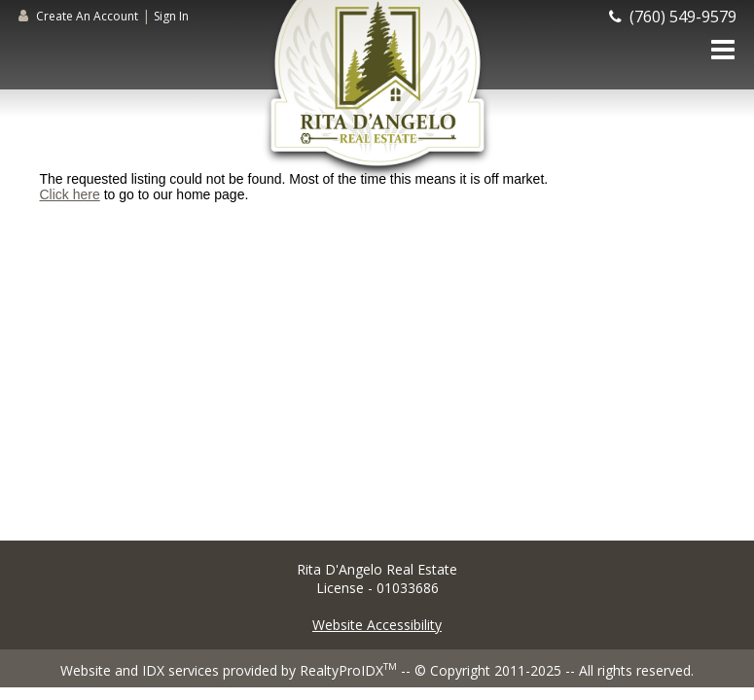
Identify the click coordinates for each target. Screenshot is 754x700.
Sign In (171, 16)
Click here (70, 194)
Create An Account (87, 16)
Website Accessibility (377, 625)
